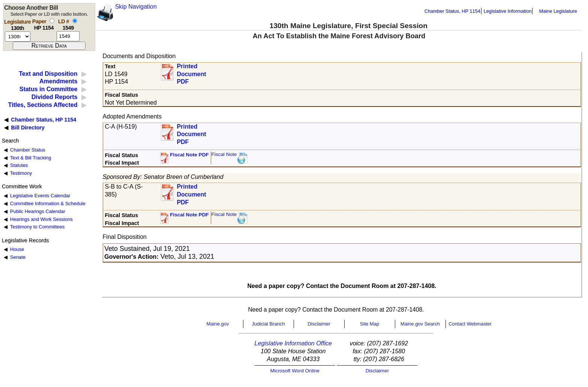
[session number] (18, 37)
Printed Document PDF (191, 72)
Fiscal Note (224, 154)
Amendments (58, 81)
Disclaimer (319, 324)
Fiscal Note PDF (189, 155)
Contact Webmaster (470, 324)
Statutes (19, 165)
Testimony (21, 173)
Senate (18, 257)
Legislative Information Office (293, 343)
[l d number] (68, 36)
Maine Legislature (558, 11)
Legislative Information (507, 11)
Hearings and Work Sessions (41, 219)
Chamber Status (28, 150)
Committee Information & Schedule (48, 203)
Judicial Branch (268, 324)
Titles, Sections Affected (43, 105)
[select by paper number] (52, 21)
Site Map (370, 324)
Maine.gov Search (420, 324)
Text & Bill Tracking (31, 158)
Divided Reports (55, 97)
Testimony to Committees (37, 227)
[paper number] (44, 36)
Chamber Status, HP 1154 (452, 11)
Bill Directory (28, 127)
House (17, 249)
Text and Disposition (48, 74)
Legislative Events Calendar (40, 196)
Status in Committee (49, 89)
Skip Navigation (136, 7)
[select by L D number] (75, 21)
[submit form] (49, 46)
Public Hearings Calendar (38, 211)
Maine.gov (218, 324)
